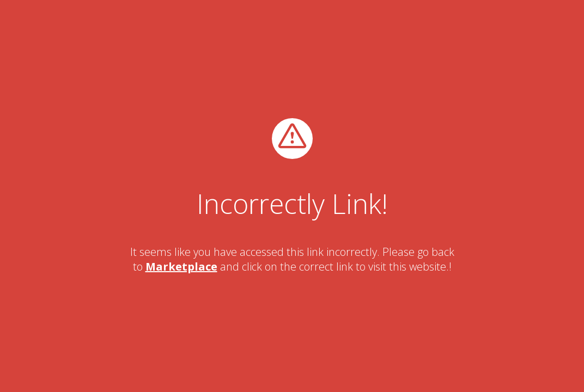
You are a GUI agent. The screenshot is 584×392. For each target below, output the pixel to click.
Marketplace (181, 267)
